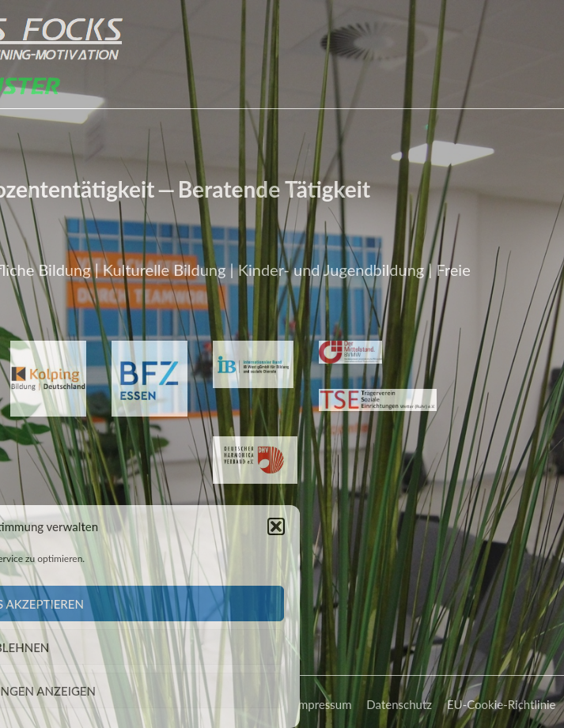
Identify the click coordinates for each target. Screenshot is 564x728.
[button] (256, 526)
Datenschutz (399, 707)
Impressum (324, 707)
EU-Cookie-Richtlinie (502, 707)
